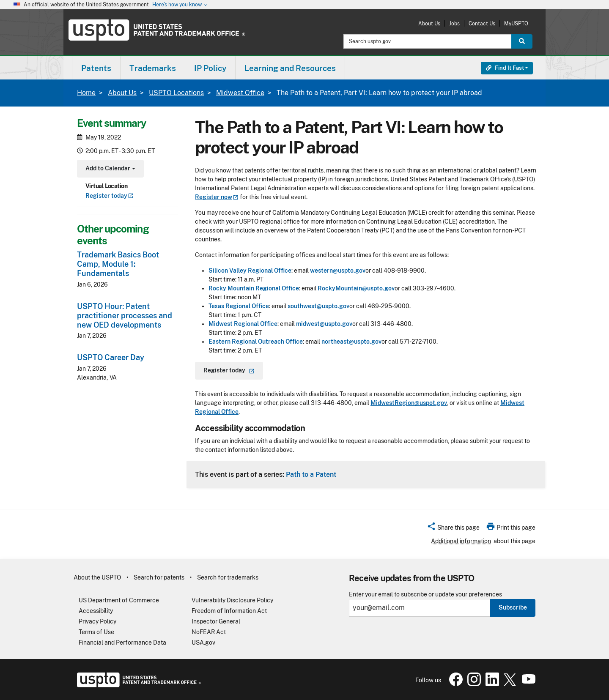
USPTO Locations (176, 93)
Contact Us (482, 23)
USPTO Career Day (111, 357)
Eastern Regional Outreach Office (256, 342)
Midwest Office (240, 93)
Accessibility (96, 611)
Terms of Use (96, 632)
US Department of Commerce (119, 600)
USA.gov (203, 643)
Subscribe (513, 607)
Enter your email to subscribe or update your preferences (425, 595)
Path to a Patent (311, 474)
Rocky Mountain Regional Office (254, 288)
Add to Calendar (109, 169)
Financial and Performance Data (122, 643)
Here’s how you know (180, 5)
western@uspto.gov (338, 271)
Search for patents (159, 577)
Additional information (461, 541)
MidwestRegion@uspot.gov (409, 403)
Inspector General (216, 621)
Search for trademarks (228, 577)
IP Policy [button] (210, 68)
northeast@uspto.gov (351, 342)
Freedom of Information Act (229, 611)
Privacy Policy (97, 621)
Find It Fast (505, 68)
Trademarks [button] (153, 68)
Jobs (454, 23)
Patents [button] (96, 68)
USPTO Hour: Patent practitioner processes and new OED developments (125, 316)
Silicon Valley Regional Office (250, 271)
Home (86, 93)
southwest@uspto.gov (318, 306)
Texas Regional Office (239, 306)
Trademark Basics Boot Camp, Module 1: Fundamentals (118, 264)
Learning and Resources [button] (290, 68)
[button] (453, 529)
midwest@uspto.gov (324, 324)
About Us (429, 23)
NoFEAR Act (209, 632)
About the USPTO (97, 577)
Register (110, 196)
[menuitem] (96, 68)
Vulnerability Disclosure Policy (232, 600)
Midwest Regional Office (243, 324)
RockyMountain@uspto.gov (356, 288)
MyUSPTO (516, 23)
